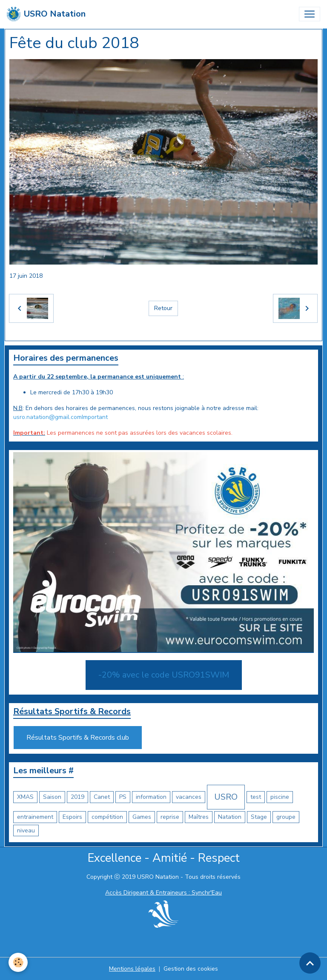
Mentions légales (132, 969)
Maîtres (199, 817)
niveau (26, 830)
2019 (77, 797)
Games (142, 817)
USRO (226, 797)
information (151, 797)
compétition (107, 817)
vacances (189, 797)
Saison (52, 797)
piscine (280, 797)
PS (123, 797)
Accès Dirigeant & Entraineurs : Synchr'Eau (163, 893)
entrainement (35, 817)
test (256, 797)
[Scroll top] (310, 963)
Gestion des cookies (191, 969)
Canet (102, 797)
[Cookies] (18, 962)
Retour (163, 308)
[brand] (46, 14)
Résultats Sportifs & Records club (78, 738)
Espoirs (72, 817)
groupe (286, 817)
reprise (170, 817)
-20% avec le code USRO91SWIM (164, 675)
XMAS (25, 797)
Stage (259, 817)
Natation (230, 817)
